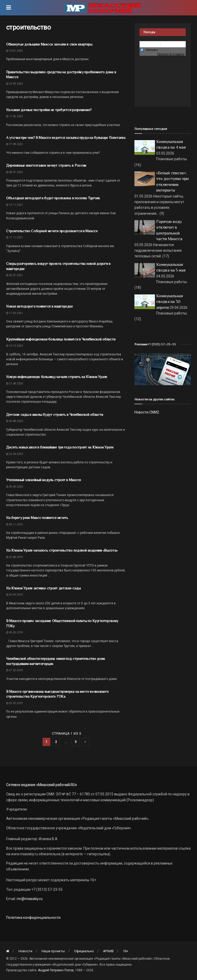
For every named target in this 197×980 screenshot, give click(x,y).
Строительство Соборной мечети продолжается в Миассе (52, 231)
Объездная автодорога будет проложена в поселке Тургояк (53, 198)
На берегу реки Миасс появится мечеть (37, 518)
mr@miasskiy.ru (29, 899)
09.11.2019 (14, 524)
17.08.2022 (14, 144)
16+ (126, 951)
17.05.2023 (14, 116)
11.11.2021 (14, 237)
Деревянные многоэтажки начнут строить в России (46, 165)
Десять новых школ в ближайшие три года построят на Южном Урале (60, 447)
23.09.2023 (14, 84)
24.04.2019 (14, 595)
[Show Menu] (9, 8)
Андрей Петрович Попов (56, 970)
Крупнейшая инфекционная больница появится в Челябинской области (61, 339)
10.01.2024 (14, 51)
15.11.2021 (14, 205)
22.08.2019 (14, 557)
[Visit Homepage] (102, 8)
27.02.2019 (14, 670)
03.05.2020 (14, 487)
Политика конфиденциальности (33, 918)
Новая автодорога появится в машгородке (39, 306)
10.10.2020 (14, 346)
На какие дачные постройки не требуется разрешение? (49, 110)
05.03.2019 (14, 632)
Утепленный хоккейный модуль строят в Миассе (44, 480)
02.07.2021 (14, 275)
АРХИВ (108, 951)
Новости (25, 951)
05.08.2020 (14, 421)
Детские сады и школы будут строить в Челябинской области (55, 415)
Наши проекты (53, 951)
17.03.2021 (14, 313)
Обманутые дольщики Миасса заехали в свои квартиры (49, 44)
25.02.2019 (14, 703)
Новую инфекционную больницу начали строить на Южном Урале (57, 377)
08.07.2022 (14, 172)
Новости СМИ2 (147, 412)
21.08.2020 (14, 384)
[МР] (163, 369)
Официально (84, 951)
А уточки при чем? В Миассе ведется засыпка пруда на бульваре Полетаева (66, 138)
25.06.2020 (14, 454)
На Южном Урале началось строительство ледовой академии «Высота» (62, 550)
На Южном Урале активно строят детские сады (43, 588)
